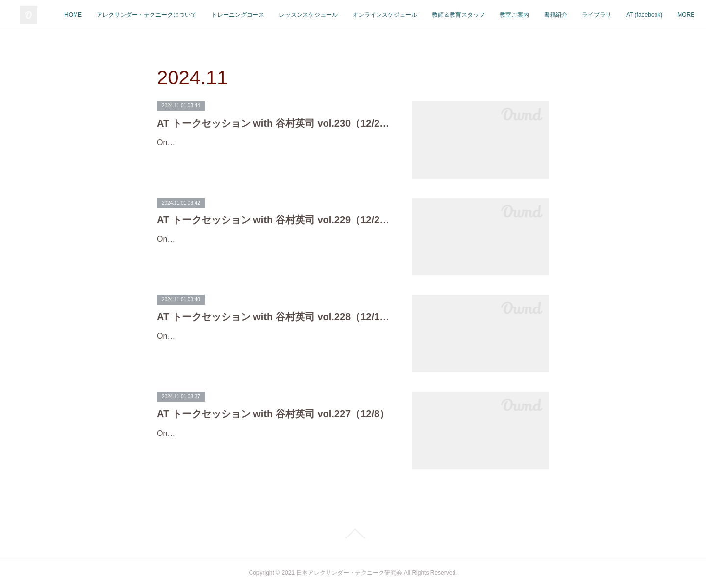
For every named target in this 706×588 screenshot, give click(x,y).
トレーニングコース (316, 15)
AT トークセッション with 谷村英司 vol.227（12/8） (273, 414)
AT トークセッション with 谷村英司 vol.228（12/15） (275, 317)
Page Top (353, 534)
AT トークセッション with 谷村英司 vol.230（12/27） (275, 123)
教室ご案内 (592, 15)
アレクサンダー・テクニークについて (225, 15)
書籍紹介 (633, 15)
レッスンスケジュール (386, 15)
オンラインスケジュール (463, 15)
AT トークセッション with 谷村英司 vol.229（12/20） (275, 220)
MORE (669, 15)
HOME (151, 15)
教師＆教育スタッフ (536, 15)
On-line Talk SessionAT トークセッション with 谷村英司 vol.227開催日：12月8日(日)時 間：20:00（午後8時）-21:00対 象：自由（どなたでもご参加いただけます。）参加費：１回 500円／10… (272, 447)
